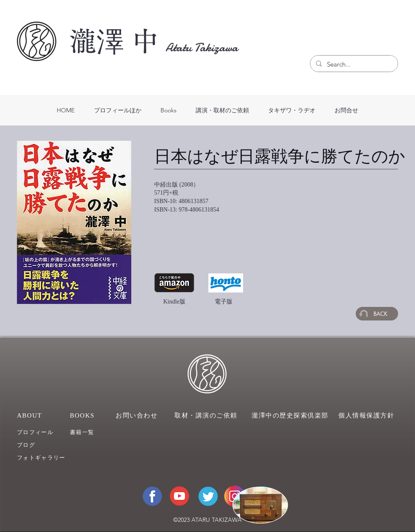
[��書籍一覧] (94, 432)
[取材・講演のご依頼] (207, 415)
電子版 (224, 302)
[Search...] (353, 64)
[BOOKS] (87, 415)
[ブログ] (41, 445)
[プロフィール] (41, 432)
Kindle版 (174, 302)
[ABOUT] (34, 415)
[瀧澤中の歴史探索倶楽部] (291, 415)
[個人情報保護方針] (368, 415)
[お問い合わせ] (138, 415)
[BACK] (377, 314)
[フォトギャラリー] (48, 458)
